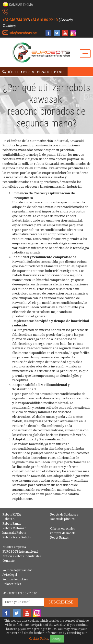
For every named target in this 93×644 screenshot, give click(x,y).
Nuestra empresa (14, 547)
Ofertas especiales (62, 529)
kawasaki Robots (14, 533)
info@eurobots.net (23, 33)
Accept (57, 639)
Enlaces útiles (12, 584)
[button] (18, 4)
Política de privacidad (17, 570)
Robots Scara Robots (17, 537)
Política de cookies (15, 579)
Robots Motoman (14, 528)
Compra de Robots (63, 533)
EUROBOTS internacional (20, 552)
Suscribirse (61, 602)
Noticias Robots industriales (22, 556)
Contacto (9, 561)
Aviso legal (10, 575)
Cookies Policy (39, 639)
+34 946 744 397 (16, 20)
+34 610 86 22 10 (44, 20)
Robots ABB (10, 519)
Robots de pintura (62, 519)
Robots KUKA (12, 515)
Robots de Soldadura (64, 515)
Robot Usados (59, 538)
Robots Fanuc (12, 524)
